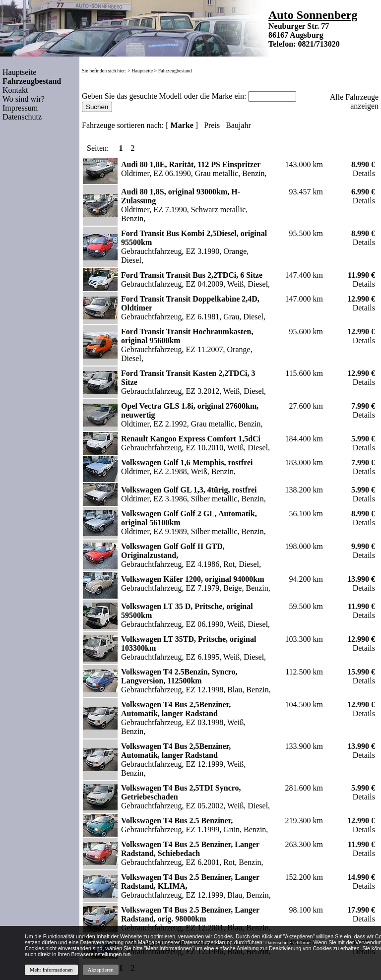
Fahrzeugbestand (175, 71)
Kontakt (15, 90)
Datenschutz (22, 117)
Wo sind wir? (24, 99)
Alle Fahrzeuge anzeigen (354, 101)
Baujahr (238, 125)
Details (364, 173)
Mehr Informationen (51, 970)
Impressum (20, 108)
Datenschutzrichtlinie (288, 943)
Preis (212, 125)
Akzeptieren (101, 970)
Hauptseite (19, 72)
